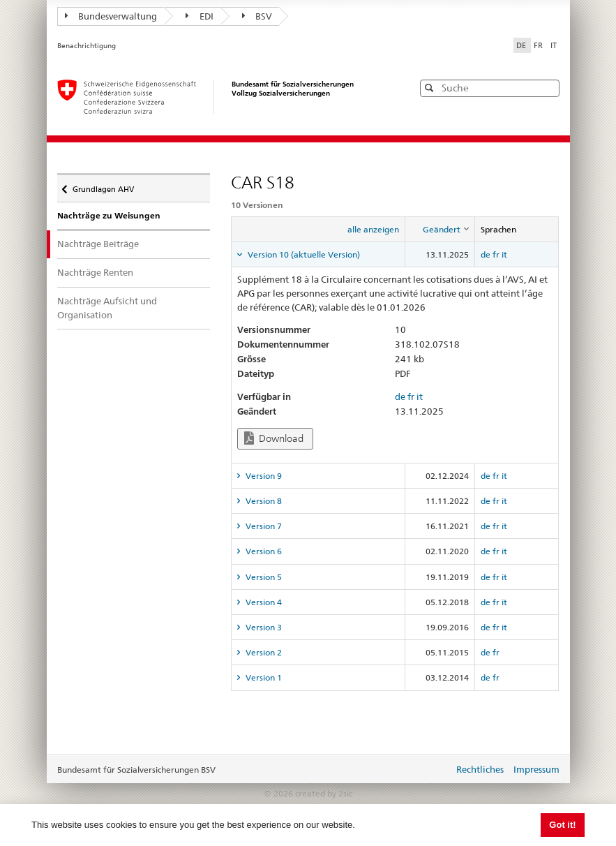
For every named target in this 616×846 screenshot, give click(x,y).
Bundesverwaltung (111, 16)
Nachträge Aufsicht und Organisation (107, 308)
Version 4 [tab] (263, 602)
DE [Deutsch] (522, 45)
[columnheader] (440, 230)
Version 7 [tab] (263, 526)
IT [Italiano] (554, 45)
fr (496, 254)
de (486, 254)
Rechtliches (480, 769)
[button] (548, 88)
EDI (200, 16)
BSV (257, 16)
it (504, 254)
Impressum (536, 769)
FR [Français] (539, 45)
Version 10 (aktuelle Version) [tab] (303, 254)
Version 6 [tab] (263, 551)
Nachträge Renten (95, 272)
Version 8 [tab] (263, 501)
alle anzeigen (373, 229)
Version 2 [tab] (263, 652)
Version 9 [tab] (263, 476)
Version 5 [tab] (263, 577)
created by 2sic (324, 793)
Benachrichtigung (87, 46)
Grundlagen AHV (103, 186)
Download (274, 438)
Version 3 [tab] (263, 627)
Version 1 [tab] (263, 677)
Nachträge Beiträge (108, 243)
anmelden (433, 771)
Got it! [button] (562, 825)
